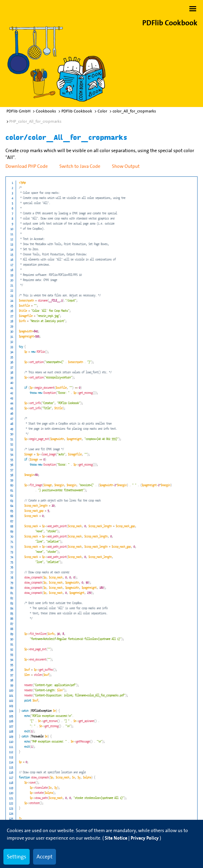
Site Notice (116, 838)
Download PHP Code (27, 166)
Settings (17, 856)
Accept (45, 856)
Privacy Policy (145, 838)
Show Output (126, 166)
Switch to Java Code (80, 166)
